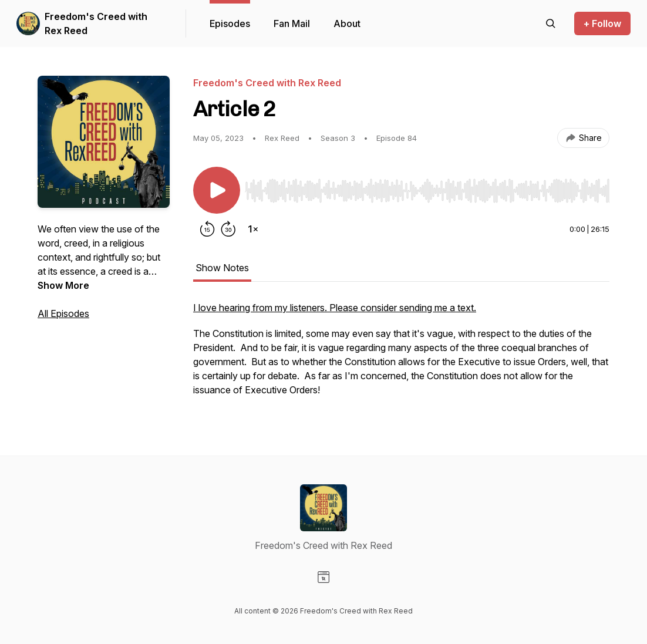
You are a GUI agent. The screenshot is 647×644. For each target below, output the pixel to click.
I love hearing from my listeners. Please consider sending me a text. (335, 308)
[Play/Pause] (217, 190)
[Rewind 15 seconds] (207, 229)
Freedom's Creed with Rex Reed (96, 23)
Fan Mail (292, 23)
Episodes (230, 23)
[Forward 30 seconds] (228, 229)
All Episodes (63, 313)
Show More (63, 285)
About (347, 23)
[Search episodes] (551, 23)
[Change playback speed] (253, 229)
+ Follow (602, 23)
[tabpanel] (401, 355)
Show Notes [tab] (222, 268)
